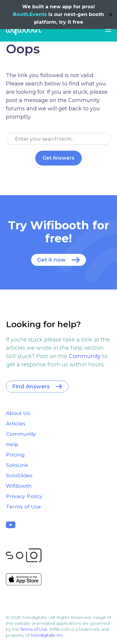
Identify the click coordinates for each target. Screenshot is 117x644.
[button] (108, 29)
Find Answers (31, 387)
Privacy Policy (24, 496)
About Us (18, 413)
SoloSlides (19, 476)
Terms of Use (23, 507)
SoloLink (17, 465)
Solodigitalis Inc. (47, 635)
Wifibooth (24, 30)
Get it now (51, 260)
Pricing (15, 455)
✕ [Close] (111, 15)
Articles (16, 424)
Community (85, 356)
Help (12, 444)
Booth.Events (30, 14)
